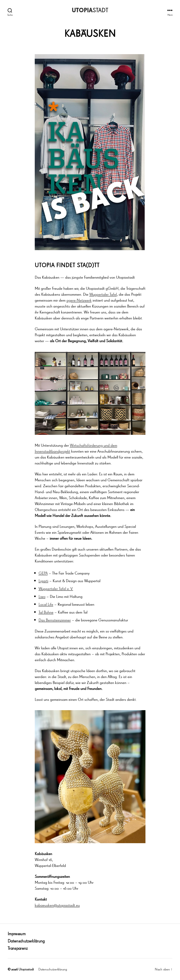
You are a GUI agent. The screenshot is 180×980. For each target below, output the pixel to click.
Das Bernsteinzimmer (55, 620)
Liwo (42, 596)
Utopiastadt (26, 969)
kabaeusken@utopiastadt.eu (57, 905)
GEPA (43, 573)
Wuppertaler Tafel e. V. (56, 589)
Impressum (17, 934)
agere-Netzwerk (79, 300)
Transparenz (18, 948)
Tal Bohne (46, 612)
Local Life (46, 604)
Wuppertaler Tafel (103, 294)
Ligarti (43, 581)
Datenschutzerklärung (26, 941)
